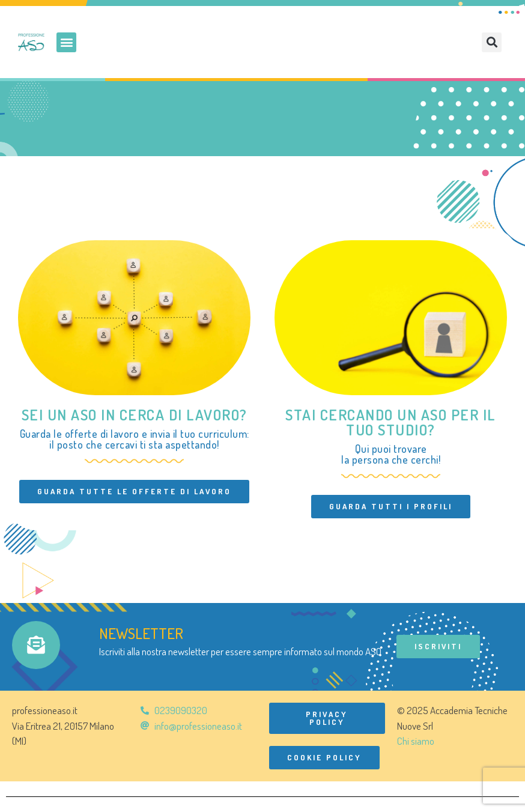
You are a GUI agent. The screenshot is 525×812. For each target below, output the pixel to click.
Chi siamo (416, 741)
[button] (66, 42)
